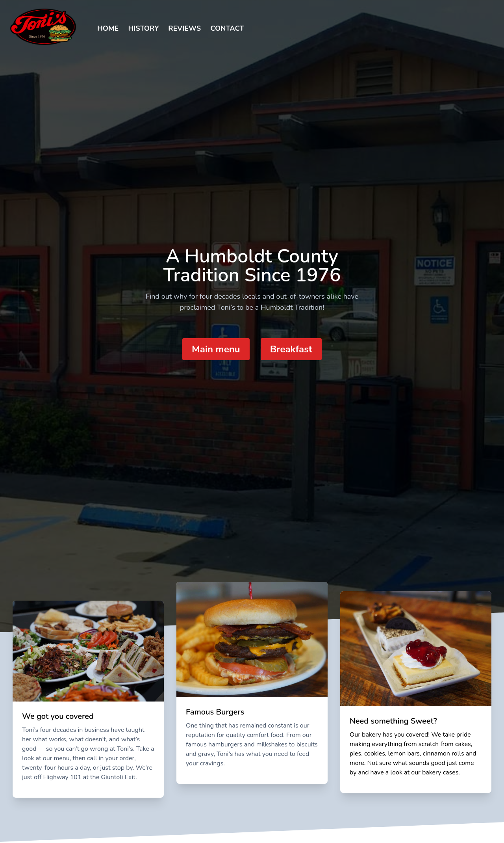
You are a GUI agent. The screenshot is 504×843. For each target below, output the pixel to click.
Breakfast (291, 349)
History (143, 28)
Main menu (216, 349)
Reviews (184, 28)
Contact (227, 28)
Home (108, 28)
